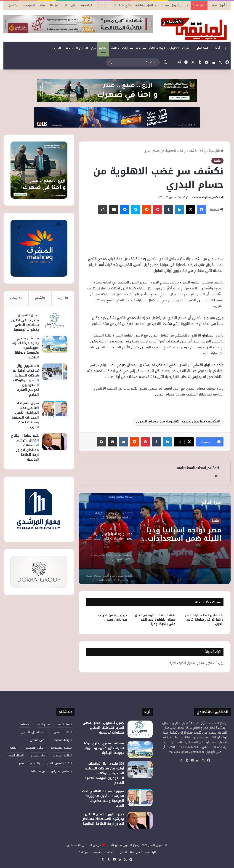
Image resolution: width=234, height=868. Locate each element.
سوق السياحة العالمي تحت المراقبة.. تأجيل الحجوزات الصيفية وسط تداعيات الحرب (25, 415)
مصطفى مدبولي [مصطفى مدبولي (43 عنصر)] (62, 771)
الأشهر (40, 298)
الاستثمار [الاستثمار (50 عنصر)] (25, 724)
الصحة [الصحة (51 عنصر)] (14, 748)
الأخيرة (63, 298)
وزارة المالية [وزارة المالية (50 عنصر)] (38, 771)
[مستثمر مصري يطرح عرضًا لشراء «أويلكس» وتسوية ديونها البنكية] (55, 344)
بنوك (186, 48)
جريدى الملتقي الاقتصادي (84, 845)
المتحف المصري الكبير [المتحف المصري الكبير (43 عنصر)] (59, 763)
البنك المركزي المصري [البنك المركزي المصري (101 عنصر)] (34, 732)
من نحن (14, 5)
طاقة (115, 48)
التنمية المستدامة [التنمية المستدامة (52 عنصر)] (61, 748)
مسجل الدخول (196, 663)
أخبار (217, 48)
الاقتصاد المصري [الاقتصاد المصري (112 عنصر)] (62, 732)
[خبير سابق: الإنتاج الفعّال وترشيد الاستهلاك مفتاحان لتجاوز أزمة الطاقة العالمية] (55, 442)
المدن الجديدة (77, 48)
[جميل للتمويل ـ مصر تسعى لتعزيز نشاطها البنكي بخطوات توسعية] (55, 322)
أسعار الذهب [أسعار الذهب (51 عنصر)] (64, 724)
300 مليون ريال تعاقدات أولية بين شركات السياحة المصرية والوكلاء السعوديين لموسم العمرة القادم (25, 380)
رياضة (103, 48)
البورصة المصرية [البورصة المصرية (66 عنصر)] (63, 740)
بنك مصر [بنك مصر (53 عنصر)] (35, 763)
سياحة (141, 48)
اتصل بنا (55, 5)
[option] (155, 538)
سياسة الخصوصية (34, 5)
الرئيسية (87, 5)
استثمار (202, 48)
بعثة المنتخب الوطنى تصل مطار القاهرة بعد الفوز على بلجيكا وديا (155, 620)
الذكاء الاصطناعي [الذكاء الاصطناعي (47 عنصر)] (34, 748)
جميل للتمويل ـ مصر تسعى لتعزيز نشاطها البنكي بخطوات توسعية (25, 323)
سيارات (128, 48)
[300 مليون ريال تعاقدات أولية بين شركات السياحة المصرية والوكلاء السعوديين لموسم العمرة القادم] (55, 372)
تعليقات (16, 298)
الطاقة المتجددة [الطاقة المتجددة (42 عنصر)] (62, 756)
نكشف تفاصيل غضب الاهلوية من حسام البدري (177, 421)
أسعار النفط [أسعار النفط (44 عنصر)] (44, 724)
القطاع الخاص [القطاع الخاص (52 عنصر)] (16, 756)
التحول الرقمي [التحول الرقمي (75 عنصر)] (39, 740)
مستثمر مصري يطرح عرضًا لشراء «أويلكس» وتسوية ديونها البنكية (25, 348)
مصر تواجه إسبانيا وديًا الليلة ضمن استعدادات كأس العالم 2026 (184, 534)
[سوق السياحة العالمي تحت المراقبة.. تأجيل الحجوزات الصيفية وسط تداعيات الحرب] (55, 409)
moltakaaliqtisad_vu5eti (206, 197)
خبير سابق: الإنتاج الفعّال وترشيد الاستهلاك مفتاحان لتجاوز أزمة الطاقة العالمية (25, 448)
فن (93, 48)
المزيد (56, 48)
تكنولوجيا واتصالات (164, 48)
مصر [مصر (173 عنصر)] (21, 763)
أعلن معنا (71, 5)
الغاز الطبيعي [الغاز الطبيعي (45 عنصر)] (38, 756)
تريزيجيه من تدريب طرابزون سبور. (113, 617)
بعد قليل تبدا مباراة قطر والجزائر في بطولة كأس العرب (204, 620)
